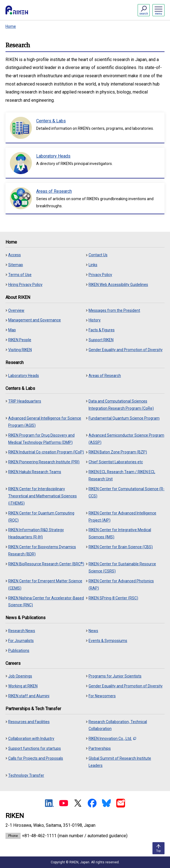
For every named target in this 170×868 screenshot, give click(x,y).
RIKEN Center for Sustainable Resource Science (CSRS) (122, 567)
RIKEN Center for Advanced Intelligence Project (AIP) (122, 517)
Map (12, 330)
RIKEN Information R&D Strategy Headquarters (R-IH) (36, 533)
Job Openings (20, 676)
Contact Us (98, 255)
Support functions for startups (35, 748)
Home (11, 26)
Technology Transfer (26, 775)
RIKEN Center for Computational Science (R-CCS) (127, 492)
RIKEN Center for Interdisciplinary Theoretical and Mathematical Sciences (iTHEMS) (42, 496)
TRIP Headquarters (25, 401)
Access (15, 255)
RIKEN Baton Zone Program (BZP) (118, 452)
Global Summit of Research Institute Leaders (120, 762)
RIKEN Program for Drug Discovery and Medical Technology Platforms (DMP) (41, 439)
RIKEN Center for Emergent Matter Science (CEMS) (45, 585)
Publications (19, 651)
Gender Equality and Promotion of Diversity (126, 350)
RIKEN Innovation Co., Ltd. (112, 739)
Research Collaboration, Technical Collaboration (118, 725)
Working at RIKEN (23, 686)
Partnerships (100, 748)
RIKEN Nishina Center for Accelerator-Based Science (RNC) (46, 602)
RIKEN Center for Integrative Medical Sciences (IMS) (120, 533)
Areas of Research (105, 376)
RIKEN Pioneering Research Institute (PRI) (44, 462)
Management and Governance (35, 320)
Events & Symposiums (108, 641)
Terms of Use (20, 275)
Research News (22, 631)
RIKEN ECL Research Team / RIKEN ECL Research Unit (122, 475)
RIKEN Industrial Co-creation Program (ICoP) (46, 452)
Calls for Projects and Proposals (36, 758)
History (95, 320)
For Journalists (21, 641)
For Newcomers (102, 696)
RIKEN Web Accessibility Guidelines (118, 285)
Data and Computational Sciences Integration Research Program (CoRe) (121, 405)
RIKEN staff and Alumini (29, 696)
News (93, 631)
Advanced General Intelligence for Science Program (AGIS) (45, 422)
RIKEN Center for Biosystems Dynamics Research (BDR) (42, 550)
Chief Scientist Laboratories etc (116, 462)
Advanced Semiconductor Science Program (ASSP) (126, 439)
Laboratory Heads (24, 376)
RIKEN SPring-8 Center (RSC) (113, 598)
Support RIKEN (101, 340)
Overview (16, 310)
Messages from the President (114, 310)
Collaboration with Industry (31, 739)
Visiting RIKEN (20, 350)
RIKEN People (20, 340)
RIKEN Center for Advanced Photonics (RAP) (121, 585)
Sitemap (16, 265)
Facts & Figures (102, 330)
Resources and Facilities (29, 722)
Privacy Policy (100, 275)
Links (93, 265)
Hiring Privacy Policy (25, 285)
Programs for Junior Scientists (115, 676)
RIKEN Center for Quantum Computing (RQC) (41, 517)
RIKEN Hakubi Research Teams (35, 472)
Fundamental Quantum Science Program (124, 418)
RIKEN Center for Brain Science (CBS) (121, 547)
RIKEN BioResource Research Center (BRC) (46, 564)
